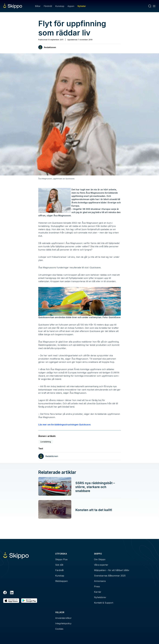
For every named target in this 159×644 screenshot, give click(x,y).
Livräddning (46, 442)
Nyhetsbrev (100, 597)
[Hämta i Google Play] (29, 601)
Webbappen (61, 581)
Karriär (98, 592)
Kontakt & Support (104, 603)
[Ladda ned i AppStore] (11, 601)
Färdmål (48, 6)
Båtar (38, 6)
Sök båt (59, 565)
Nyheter (82, 6)
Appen (71, 6)
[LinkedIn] (12, 593)
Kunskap (60, 6)
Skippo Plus (61, 559)
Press (97, 586)
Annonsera (100, 581)
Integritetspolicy (63, 623)
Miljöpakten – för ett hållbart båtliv (112, 570)
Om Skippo (100, 559)
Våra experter (101, 565)
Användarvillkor (63, 618)
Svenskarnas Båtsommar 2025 (110, 576)
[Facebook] (5, 593)
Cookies (59, 629)
